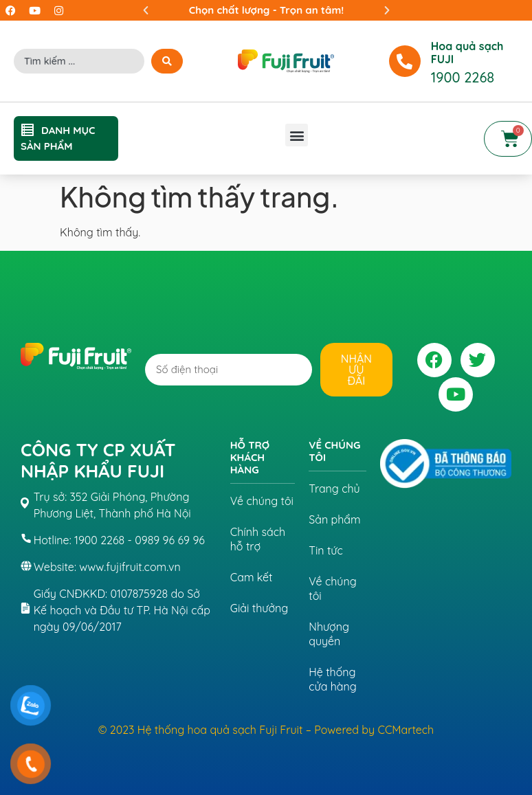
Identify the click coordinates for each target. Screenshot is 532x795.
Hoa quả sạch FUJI (467, 53)
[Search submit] (167, 61)
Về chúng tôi (262, 501)
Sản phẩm (334, 519)
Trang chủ (334, 489)
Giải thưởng (259, 608)
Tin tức (326, 550)
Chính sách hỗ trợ (258, 539)
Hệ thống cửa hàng (332, 679)
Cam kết (252, 577)
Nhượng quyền (329, 634)
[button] (146, 10)
